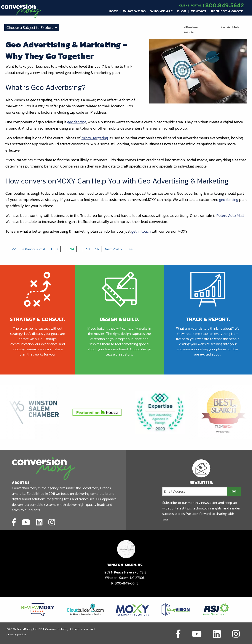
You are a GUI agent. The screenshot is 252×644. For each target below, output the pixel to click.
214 (72, 249)
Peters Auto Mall (230, 215)
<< (14, 249)
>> (131, 249)
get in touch (141, 231)
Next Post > (114, 249)
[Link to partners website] (38, 609)
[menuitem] (114, 11)
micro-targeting (95, 138)
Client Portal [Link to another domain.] (190, 5)
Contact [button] (199, 11)
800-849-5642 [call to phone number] (127, 583)
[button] (114, 11)
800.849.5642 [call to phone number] (225, 5)
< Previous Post (34, 249)
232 (97, 249)
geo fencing (77, 122)
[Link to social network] (14, 522)
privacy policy (16, 634)
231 (87, 249)
